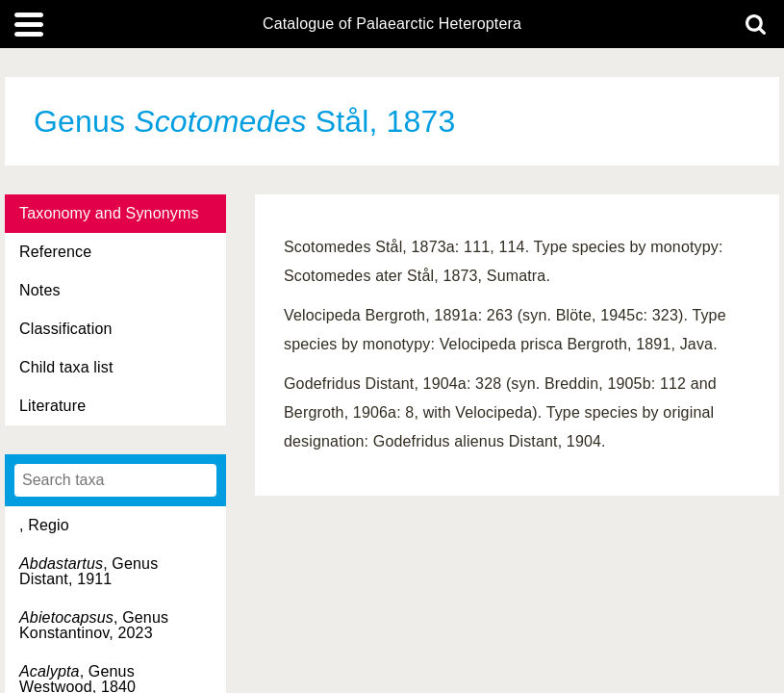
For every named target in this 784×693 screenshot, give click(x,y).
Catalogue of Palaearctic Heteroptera (392, 24)
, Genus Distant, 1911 (89, 571)
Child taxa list (66, 367)
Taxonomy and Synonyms (109, 213)
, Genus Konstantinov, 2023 (94, 625)
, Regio (44, 525)
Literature (52, 406)
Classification (66, 329)
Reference (55, 252)
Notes (40, 290)
